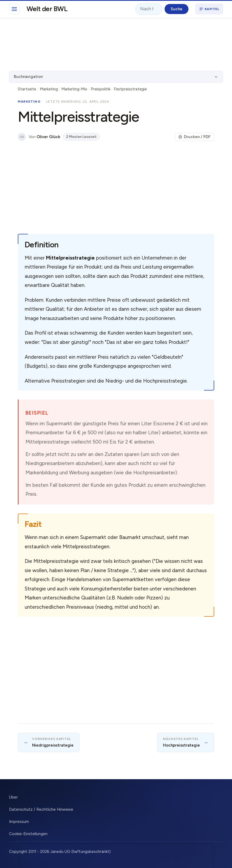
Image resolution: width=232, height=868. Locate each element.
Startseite (27, 89)
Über (13, 797)
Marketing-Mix (74, 89)
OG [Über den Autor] (22, 137)
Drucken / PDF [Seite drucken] (194, 137)
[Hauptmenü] (14, 9)
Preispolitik (101, 89)
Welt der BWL (47, 9)
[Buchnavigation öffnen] (209, 9)
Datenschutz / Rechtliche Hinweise (41, 809)
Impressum (19, 822)
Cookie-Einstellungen (28, 834)
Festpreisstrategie (130, 89)
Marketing (49, 89)
